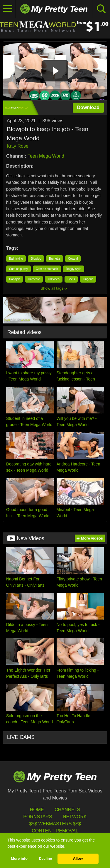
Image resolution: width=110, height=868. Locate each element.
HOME (37, 810)
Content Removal (55, 831)
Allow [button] (78, 859)
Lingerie (88, 279)
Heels (71, 279)
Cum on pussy (18, 269)
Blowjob (36, 259)
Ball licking (16, 259)
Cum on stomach (47, 269)
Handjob (15, 279)
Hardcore (34, 279)
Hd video (54, 279)
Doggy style (74, 269)
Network (75, 817)
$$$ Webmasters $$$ (55, 824)
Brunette (55, 259)
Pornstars (38, 817)
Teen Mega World (46, 156)
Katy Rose (18, 146)
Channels (67, 810)
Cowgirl (73, 259)
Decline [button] (45, 859)
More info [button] (19, 859)
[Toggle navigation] (8, 9)
